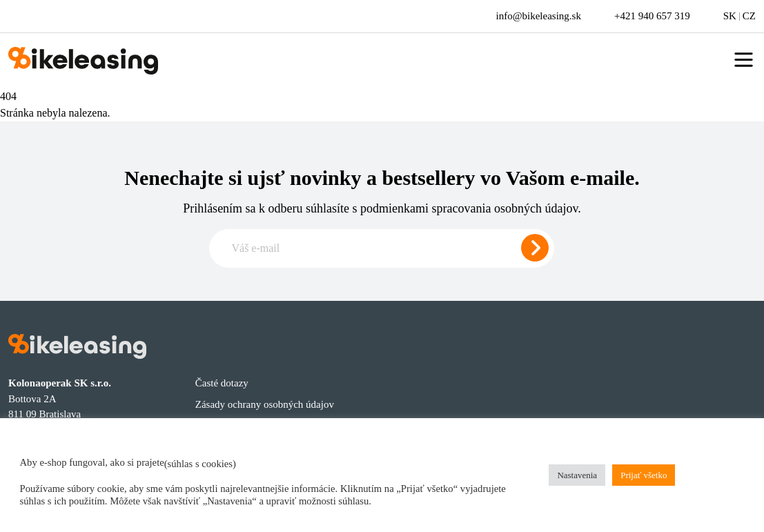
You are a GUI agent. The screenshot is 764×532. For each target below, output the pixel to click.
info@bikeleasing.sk (539, 16)
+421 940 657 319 (652, 16)
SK (730, 16)
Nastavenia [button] (577, 475)
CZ (749, 16)
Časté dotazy (222, 383)
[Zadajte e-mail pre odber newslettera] (382, 248)
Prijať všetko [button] (644, 475)
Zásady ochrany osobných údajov (265, 404)
